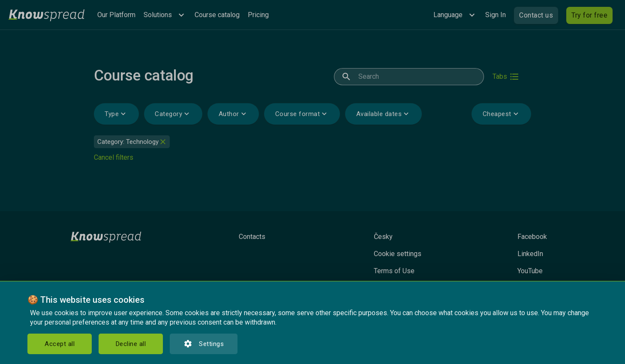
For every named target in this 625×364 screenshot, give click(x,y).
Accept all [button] (60, 344)
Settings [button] (204, 344)
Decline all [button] (131, 344)
